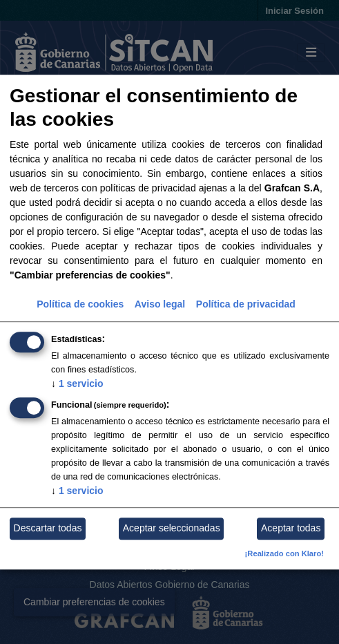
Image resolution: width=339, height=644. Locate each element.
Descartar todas (48, 529)
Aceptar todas (291, 529)
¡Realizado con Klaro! (284, 553)
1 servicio (77, 383)
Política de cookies (80, 304)
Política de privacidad (246, 304)
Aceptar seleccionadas (172, 529)
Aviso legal (160, 304)
